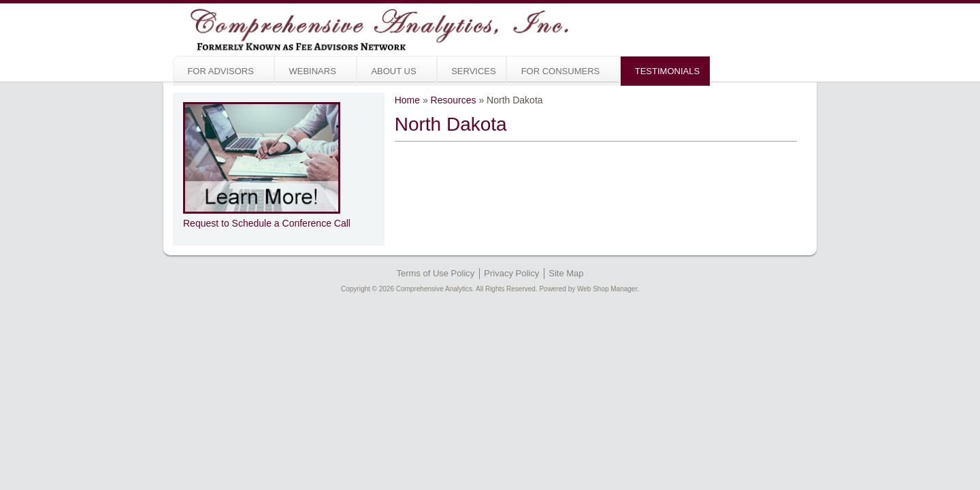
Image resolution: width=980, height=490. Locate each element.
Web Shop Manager (607, 289)
